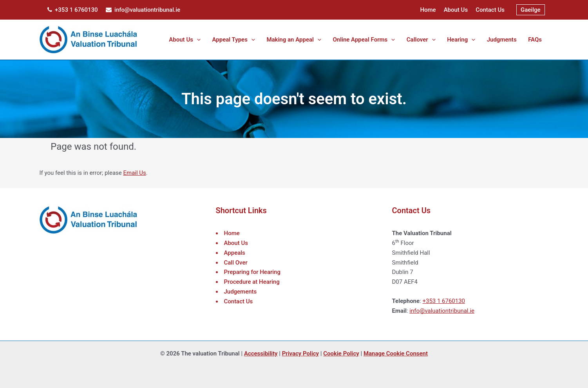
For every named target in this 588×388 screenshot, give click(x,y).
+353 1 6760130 (73, 10)
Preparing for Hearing (252, 272)
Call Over (236, 263)
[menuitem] (531, 10)
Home (428, 10)
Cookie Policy (341, 354)
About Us (456, 10)
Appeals (235, 253)
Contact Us (490, 10)
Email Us (135, 173)
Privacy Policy (300, 354)
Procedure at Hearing (252, 282)
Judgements (241, 292)
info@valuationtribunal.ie (143, 10)
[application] (227, 40)
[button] (217, 40)
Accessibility (261, 354)
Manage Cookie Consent (396, 354)
